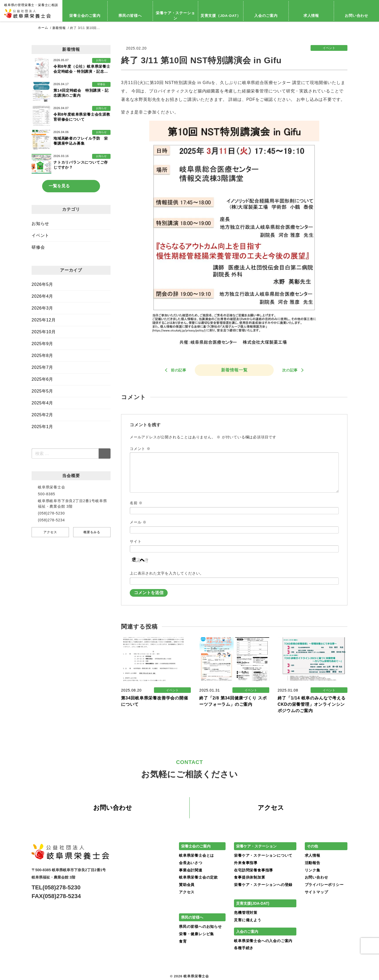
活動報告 (313, 863)
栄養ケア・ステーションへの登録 (263, 885)
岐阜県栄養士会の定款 (198, 878)
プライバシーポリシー (324, 885)
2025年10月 (44, 332)
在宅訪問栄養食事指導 (253, 870)
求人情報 (311, 16)
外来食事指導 (246, 863)
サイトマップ (316, 892)
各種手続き (244, 948)
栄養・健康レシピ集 (196, 934)
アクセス (50, 532)
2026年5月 (42, 284)
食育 (183, 941)
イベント (40, 235)
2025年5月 (42, 391)
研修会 (38, 247)
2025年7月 (42, 367)
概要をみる (92, 532)
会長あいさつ (191, 863)
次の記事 (290, 370)
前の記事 (179, 370)
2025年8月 (42, 356)
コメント (140, 448)
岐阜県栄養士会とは (196, 856)
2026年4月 (42, 296)
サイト (136, 541)
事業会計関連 (191, 870)
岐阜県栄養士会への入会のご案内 (263, 941)
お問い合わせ (113, 808)
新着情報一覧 (234, 370)
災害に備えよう (248, 920)
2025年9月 (42, 344)
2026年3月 (42, 308)
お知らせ (40, 224)
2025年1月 (42, 427)
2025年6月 (42, 379)
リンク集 (313, 870)
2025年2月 (42, 415)
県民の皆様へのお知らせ (200, 927)
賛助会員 (187, 885)
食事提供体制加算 (250, 878)
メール (138, 522)
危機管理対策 (246, 913)
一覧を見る (59, 186)
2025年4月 (42, 403)
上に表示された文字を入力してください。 (167, 573)
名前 (136, 503)
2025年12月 (44, 320)
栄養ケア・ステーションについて (263, 856)
